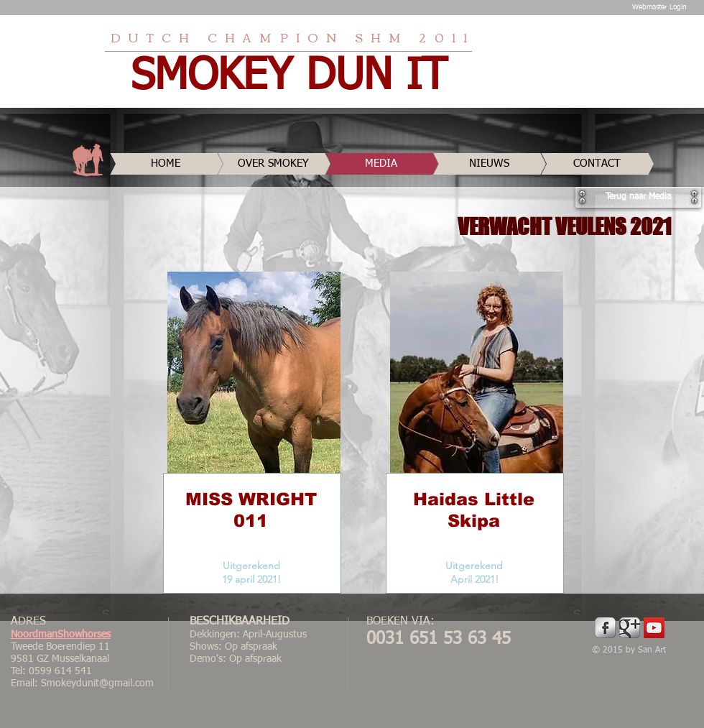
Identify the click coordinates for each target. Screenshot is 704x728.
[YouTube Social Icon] (654, 628)
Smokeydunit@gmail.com (97, 683)
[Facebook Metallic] (605, 628)
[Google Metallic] (630, 628)
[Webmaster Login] (659, 7)
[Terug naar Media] (638, 197)
